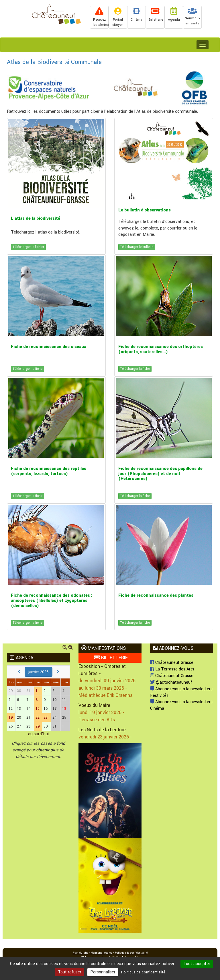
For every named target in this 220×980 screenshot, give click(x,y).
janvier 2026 (39, 672)
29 (38, 726)
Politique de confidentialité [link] (143, 972)
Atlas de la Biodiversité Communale (54, 62)
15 (38, 709)
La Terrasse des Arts (172, 669)
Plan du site (80, 953)
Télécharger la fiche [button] (27, 369)
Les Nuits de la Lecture (102, 730)
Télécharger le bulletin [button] (137, 247)
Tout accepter (197, 964)
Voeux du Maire (94, 705)
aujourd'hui (38, 734)
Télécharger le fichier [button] (28, 247)
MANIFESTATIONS (104, 648)
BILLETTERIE (111, 658)
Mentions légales (101, 953)
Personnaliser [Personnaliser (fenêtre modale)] (103, 972)
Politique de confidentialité (131, 953)
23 (46, 717)
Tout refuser (70, 972)
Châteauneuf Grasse (172, 663)
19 (11, 717)
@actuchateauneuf (171, 682)
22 (38, 717)
